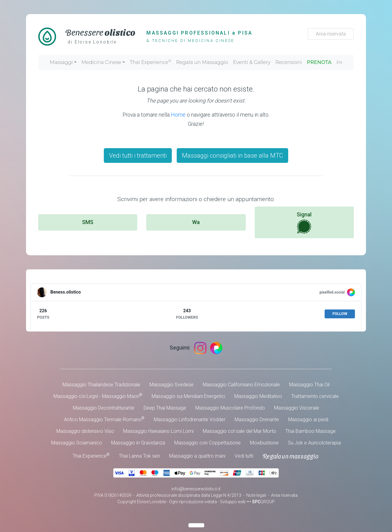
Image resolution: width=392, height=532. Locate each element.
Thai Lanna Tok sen (139, 456)
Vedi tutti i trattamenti (138, 155)
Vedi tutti (244, 456)
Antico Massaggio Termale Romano (104, 419)
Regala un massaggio (290, 456)
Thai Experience (151, 62)
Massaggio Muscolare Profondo (230, 408)
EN (339, 62)
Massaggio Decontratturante (104, 408)
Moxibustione (264, 443)
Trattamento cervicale (315, 396)
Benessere (100, 32)
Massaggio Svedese (171, 385)
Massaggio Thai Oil (309, 385)
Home (178, 115)
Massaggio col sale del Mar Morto (239, 431)
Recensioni (289, 62)
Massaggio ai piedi (308, 420)
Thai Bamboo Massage (311, 431)
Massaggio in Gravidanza (138, 443)
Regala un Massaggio (202, 62)
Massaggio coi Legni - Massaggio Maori (98, 396)
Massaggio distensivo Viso (85, 431)
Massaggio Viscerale (297, 408)
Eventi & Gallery (252, 62)
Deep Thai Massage (165, 408)
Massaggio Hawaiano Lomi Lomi (158, 431)
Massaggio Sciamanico (77, 443)
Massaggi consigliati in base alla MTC (232, 155)
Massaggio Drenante (257, 420)
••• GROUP (261, 502)
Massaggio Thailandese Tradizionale (101, 385)
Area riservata (331, 34)
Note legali (256, 495)
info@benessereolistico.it (196, 489)
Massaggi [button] (61, 62)
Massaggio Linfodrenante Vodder (190, 420)
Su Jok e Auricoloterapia (314, 443)
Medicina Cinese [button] (101, 62)
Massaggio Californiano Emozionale (241, 385)
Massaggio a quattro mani (197, 456)
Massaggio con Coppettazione (207, 443)
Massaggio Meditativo (258, 396)
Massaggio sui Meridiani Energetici (188, 396)
